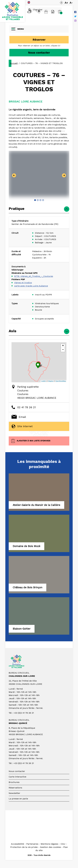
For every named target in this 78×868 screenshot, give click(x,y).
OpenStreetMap (61, 381)
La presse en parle (18, 799)
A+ (66, 3)
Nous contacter (39, 53)
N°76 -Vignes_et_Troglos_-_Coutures (34, 276)
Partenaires (32, 844)
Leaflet (43, 381)
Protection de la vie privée (24, 847)
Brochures (14, 782)
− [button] (63, 350)
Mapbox (51, 381)
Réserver (39, 40)
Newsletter (14, 793)
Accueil (14, 63)
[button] (35, 200)
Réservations (15, 788)
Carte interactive (17, 777)
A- (71, 3)
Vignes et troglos (23, 283)
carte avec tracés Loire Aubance (31, 286)
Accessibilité (17, 844)
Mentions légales (49, 844)
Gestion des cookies (50, 847)
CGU (63, 844)
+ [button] (63, 346)
